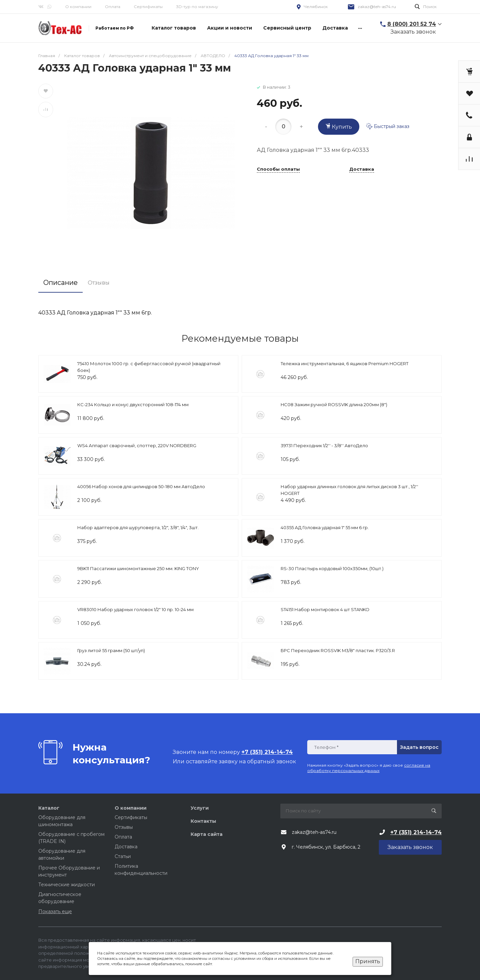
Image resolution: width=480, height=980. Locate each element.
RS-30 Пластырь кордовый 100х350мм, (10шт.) (332, 568)
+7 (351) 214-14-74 (416, 832)
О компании (78, 7)
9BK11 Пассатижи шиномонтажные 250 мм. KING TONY (138, 568)
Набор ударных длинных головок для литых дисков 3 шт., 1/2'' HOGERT (349, 490)
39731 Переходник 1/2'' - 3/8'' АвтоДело (324, 445)
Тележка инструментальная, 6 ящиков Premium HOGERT (345, 364)
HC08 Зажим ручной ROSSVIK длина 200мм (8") (334, 404)
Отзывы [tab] (99, 283)
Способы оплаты (278, 169)
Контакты (203, 821)
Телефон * (326, 747)
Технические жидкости (67, 885)
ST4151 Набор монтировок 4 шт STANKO (325, 609)
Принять (368, 961)
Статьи (123, 856)
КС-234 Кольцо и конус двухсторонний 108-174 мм (133, 404)
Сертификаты (148, 7)
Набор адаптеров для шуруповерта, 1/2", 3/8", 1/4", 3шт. (138, 527)
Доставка (362, 169)
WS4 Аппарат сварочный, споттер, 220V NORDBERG (137, 445)
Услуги (200, 808)
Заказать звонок (413, 32)
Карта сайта (207, 834)
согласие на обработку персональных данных (369, 768)
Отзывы (124, 827)
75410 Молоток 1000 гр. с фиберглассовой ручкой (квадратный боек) (149, 367)
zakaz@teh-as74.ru (377, 7)
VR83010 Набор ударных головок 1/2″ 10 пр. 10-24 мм (135, 609)
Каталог (49, 808)
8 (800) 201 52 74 (412, 24)
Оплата (113, 7)
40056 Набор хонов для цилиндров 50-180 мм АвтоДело (141, 486)
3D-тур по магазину (197, 7)
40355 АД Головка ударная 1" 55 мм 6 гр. (325, 527)
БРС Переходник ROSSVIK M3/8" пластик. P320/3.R (338, 650)
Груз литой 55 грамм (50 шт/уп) (111, 650)
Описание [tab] (61, 283)
